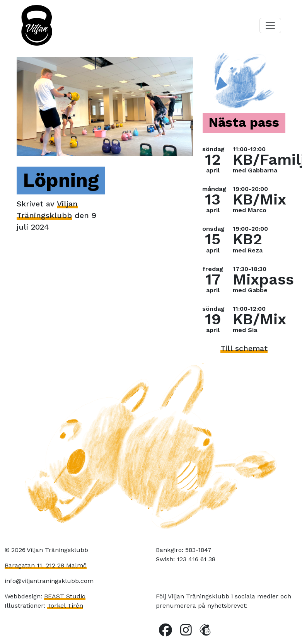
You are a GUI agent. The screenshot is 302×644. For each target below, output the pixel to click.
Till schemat (244, 348)
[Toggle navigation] (270, 26)
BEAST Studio (65, 596)
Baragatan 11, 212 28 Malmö (46, 565)
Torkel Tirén (65, 606)
